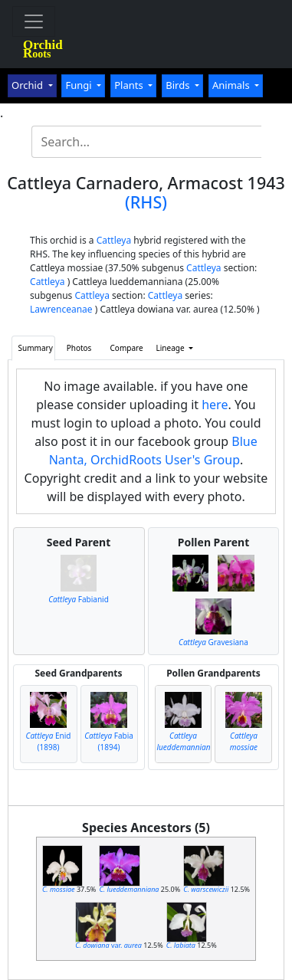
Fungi (80, 85)
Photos (79, 348)
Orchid (28, 85)
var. (108, 945)
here (215, 405)
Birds (179, 85)
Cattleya (114, 240)
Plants (130, 85)
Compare (127, 348)
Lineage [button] (172, 348)
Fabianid (79, 599)
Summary (36, 348)
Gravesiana (213, 642)
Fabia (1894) (109, 741)
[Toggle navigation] (34, 21)
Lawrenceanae (61, 309)
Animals (232, 85)
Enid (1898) (49, 741)
